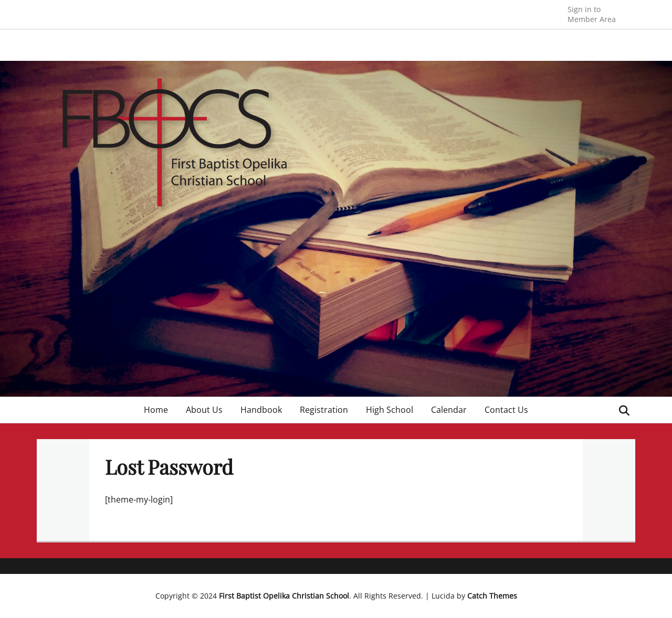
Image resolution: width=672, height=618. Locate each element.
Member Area (592, 14)
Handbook (261, 410)
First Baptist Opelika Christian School (284, 596)
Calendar (449, 410)
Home (156, 410)
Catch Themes (492, 596)
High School (390, 410)
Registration (324, 410)
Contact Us (506, 410)
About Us (204, 410)
